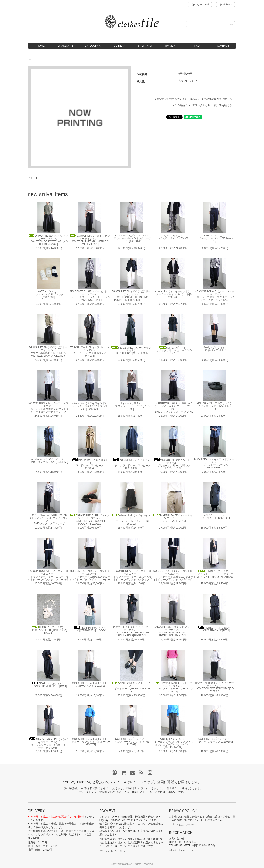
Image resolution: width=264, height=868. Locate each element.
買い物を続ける (223, 105)
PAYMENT (171, 46)
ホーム (32, 59)
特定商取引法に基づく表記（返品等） (178, 99)
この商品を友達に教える (218, 99)
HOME (41, 46)
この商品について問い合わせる (192, 105)
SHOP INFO (145, 46)
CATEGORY (92, 46)
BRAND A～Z (66, 46)
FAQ (197, 46)
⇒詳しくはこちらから (112, 851)
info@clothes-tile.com (181, 850)
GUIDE (118, 46)
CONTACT (223, 46)
